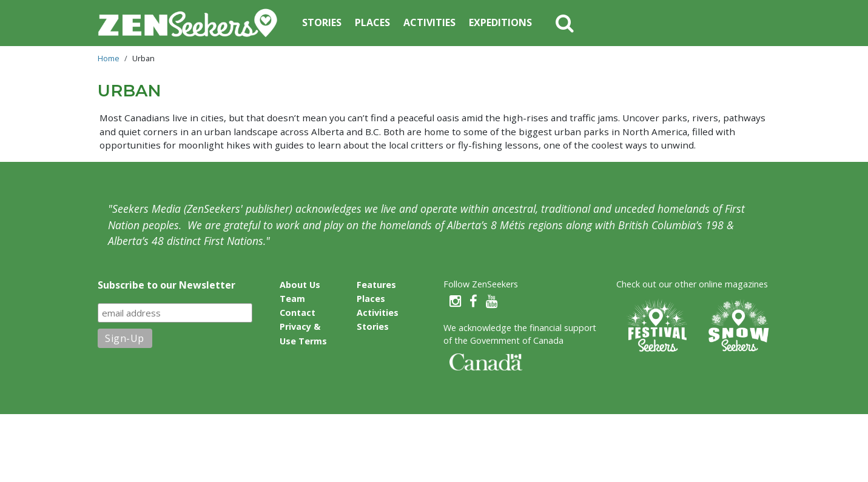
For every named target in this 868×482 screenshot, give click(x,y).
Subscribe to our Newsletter (167, 285)
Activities (429, 22)
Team (292, 299)
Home (109, 58)
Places (372, 22)
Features (376, 285)
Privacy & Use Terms (303, 333)
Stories (322, 22)
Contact (298, 313)
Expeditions (500, 22)
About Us (300, 285)
